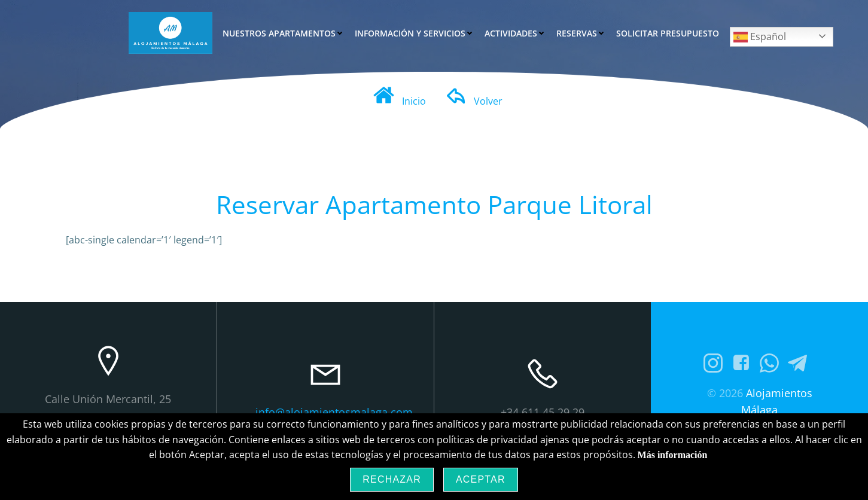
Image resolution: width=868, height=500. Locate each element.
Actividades (515, 33)
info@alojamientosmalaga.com (334, 412)
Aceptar (481, 479)
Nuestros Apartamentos (283, 33)
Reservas (581, 33)
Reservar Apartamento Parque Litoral (434, 204)
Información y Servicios (414, 33)
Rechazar (392, 479)
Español (760, 37)
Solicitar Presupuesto (668, 33)
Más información (673, 455)
